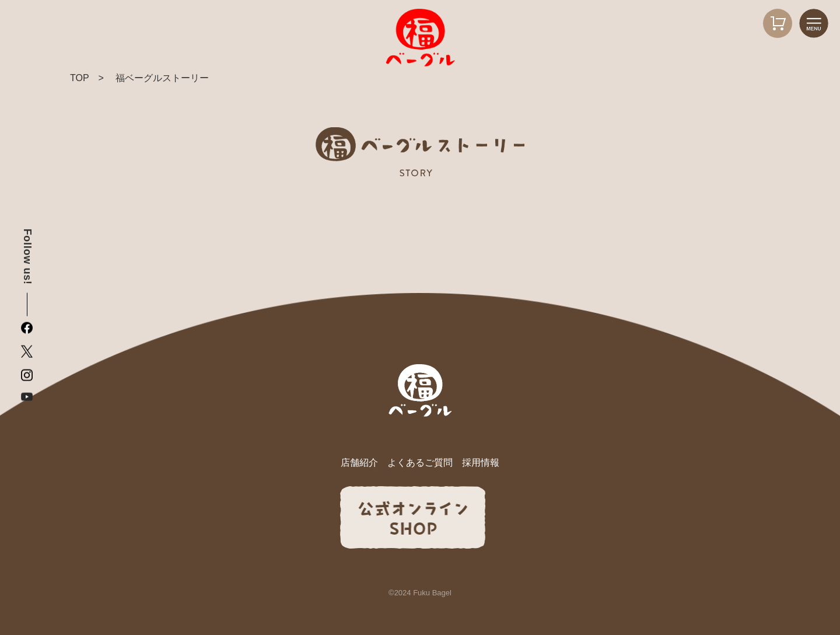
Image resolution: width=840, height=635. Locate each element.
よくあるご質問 (420, 463)
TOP (80, 78)
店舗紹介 (359, 463)
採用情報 (481, 463)
